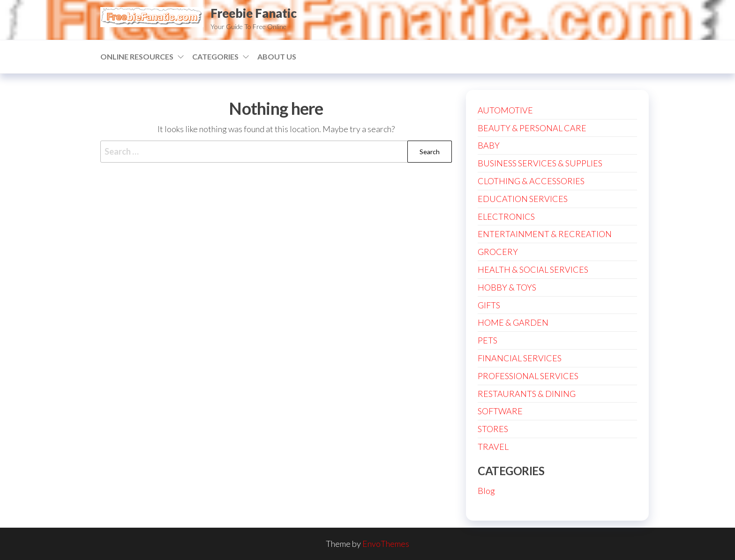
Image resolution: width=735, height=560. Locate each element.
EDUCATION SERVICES (523, 199)
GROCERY (498, 252)
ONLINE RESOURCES (137, 56)
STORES (493, 429)
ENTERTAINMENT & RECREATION (545, 234)
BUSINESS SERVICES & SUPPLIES (540, 163)
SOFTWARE (500, 411)
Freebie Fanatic (254, 13)
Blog (486, 491)
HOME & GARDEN (513, 322)
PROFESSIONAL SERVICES (528, 376)
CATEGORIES (215, 56)
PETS (487, 340)
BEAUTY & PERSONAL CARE (532, 128)
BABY (489, 145)
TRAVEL (493, 447)
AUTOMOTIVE (505, 110)
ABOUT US (277, 56)
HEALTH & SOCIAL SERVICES (533, 269)
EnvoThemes (386, 544)
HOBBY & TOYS (507, 287)
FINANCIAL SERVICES (520, 358)
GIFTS (489, 305)
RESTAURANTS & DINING (527, 394)
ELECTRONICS (506, 217)
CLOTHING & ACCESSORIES (531, 181)
